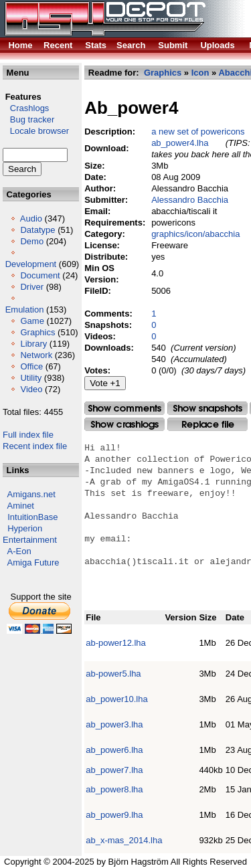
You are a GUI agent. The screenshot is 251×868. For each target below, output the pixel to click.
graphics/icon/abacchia (195, 234)
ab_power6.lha (114, 750)
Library (33, 344)
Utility (31, 378)
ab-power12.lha (116, 643)
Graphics (37, 332)
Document (40, 275)
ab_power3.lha (114, 724)
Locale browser (36, 131)
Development (31, 264)
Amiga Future (33, 562)
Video (31, 389)
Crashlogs (26, 108)
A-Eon (19, 551)
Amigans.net (31, 494)
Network (36, 355)
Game (32, 321)
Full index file (28, 435)
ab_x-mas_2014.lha (124, 840)
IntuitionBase (32, 517)
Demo (32, 241)
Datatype (37, 230)
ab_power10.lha (117, 699)
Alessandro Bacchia (190, 200)
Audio (31, 219)
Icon (200, 73)
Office (31, 366)
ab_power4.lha (180, 143)
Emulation (25, 310)
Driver (32, 287)
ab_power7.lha (114, 770)
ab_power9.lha (114, 815)
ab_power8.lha (114, 789)
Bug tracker (28, 119)
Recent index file (35, 446)
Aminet (21, 506)
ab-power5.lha (113, 674)
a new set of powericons (198, 132)
